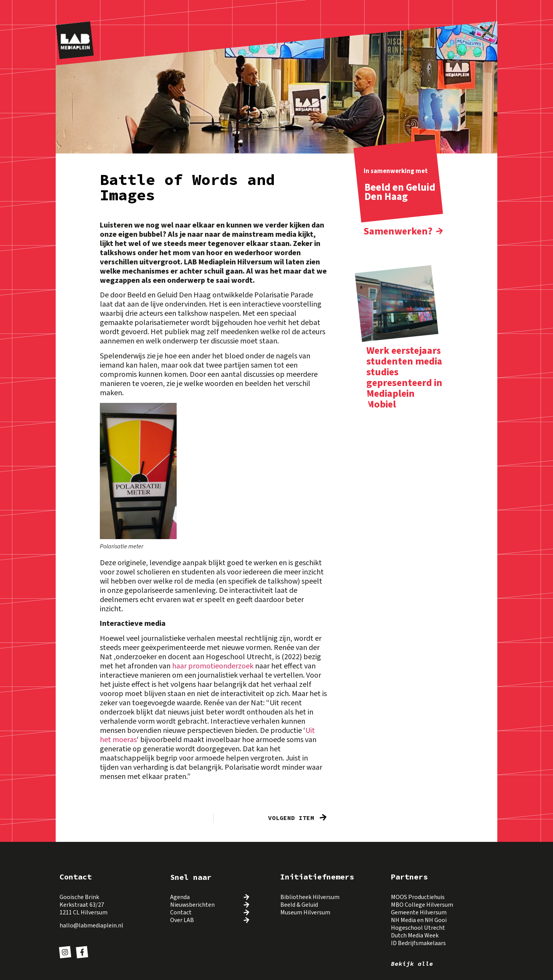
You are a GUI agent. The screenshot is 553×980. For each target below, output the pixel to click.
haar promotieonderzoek (214, 666)
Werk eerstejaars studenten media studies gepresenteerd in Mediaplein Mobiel (404, 377)
